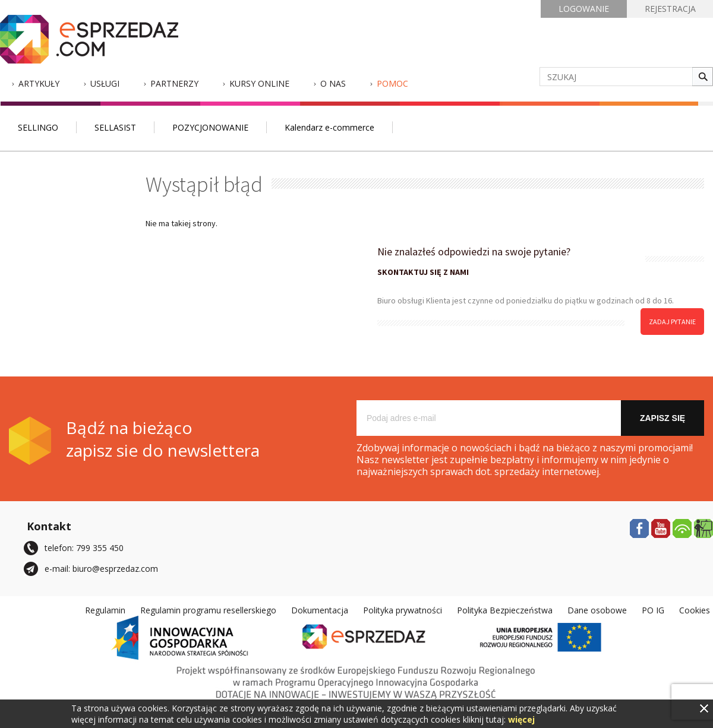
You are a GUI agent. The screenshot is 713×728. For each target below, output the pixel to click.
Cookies (695, 610)
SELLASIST (115, 127)
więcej (521, 719)
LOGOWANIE (584, 9)
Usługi (105, 83)
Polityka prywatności (403, 610)
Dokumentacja (320, 610)
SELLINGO (38, 127)
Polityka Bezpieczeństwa (505, 610)
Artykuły (39, 83)
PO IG (653, 610)
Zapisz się (662, 418)
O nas (333, 83)
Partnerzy (174, 83)
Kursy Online (259, 83)
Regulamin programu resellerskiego (208, 610)
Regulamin (105, 610)
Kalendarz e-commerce (329, 127)
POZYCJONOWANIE (210, 127)
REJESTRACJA (670, 9)
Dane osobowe (597, 610)
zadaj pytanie (672, 322)
